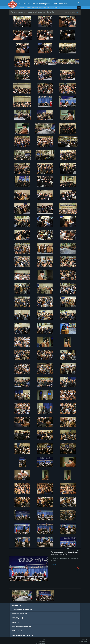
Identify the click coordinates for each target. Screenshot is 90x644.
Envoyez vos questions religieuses (36, 7)
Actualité (15, 605)
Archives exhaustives (54, 7)
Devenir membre (42, 642)
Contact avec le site (83, 642)
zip (77, 12)
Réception (54, 564)
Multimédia (16, 631)
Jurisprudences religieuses (21, 609)
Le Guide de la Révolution (20, 627)
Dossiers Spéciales (18, 614)
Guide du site (84, 640)
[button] (79, 7)
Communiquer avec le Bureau (21, 635)
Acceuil (22, 7)
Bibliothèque (16, 618)
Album (14, 622)
